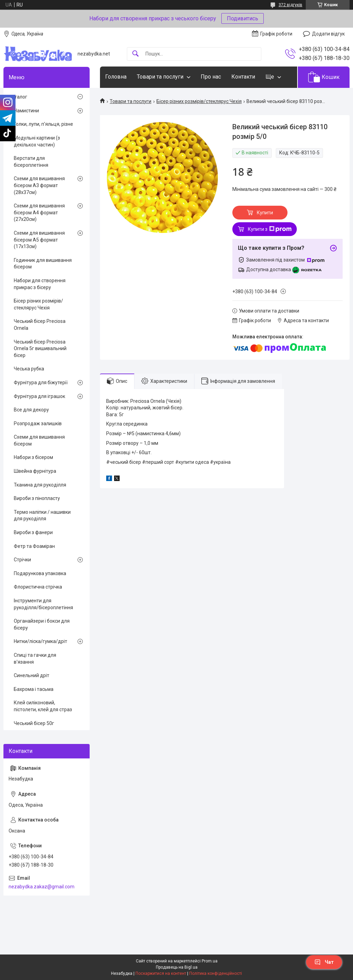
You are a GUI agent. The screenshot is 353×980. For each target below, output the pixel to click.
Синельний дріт (32, 675)
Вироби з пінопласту (37, 498)
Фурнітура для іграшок (39, 396)
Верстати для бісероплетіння (31, 162)
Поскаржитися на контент (161, 973)
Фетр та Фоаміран (34, 546)
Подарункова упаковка (40, 573)
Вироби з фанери (33, 532)
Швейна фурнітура (35, 471)
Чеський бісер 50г (34, 723)
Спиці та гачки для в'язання (35, 659)
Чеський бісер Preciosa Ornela (40, 325)
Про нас (211, 77)
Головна (116, 77)
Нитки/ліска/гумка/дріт (41, 641)
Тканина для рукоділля (40, 485)
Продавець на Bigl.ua (177, 967)
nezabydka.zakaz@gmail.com (42, 887)
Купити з (270, 229)
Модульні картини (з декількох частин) (37, 141)
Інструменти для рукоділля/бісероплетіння (43, 604)
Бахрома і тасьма (34, 689)
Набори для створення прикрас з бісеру (40, 284)
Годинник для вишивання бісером (43, 264)
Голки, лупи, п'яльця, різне (43, 124)
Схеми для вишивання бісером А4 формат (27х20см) (39, 212)
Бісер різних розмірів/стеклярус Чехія (199, 101)
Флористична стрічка (38, 587)
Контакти (243, 77)
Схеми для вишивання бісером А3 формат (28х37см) (39, 185)
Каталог (18, 97)
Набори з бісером (33, 457)
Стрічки (22, 560)
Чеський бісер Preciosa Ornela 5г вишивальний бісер (40, 349)
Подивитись (243, 18)
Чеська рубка (29, 369)
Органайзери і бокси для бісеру (42, 624)
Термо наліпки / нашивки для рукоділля (42, 515)
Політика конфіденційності (216, 973)
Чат (324, 962)
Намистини (26, 111)
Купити (265, 213)
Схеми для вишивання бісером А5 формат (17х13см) (39, 240)
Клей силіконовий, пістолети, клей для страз (43, 706)
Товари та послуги (160, 77)
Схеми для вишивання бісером (39, 440)
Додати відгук (328, 34)
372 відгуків (290, 5)
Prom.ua (210, 961)
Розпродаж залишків (38, 423)
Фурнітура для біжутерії (41, 382)
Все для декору (31, 410)
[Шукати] (135, 54)
